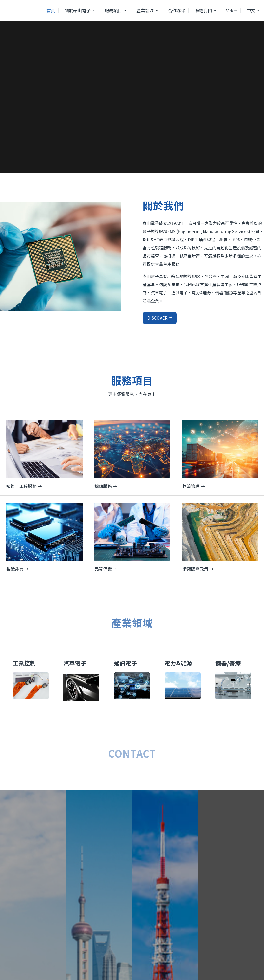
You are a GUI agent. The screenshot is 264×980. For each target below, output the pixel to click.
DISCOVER (158, 318)
